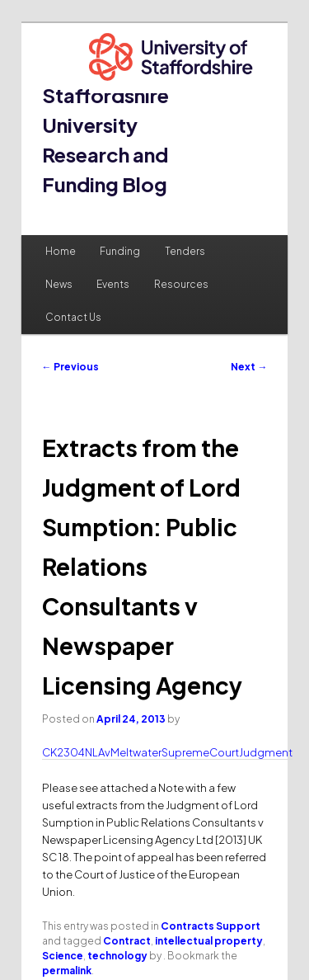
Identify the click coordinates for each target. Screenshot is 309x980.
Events (113, 284)
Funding (120, 251)
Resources (181, 284)
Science (63, 956)
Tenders (185, 251)
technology (117, 956)
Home (61, 251)
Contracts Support (211, 926)
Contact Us (73, 317)
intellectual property (209, 941)
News (59, 284)
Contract (127, 941)
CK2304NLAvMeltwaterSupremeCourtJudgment (167, 752)
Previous (70, 367)
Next (249, 367)
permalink (67, 971)
